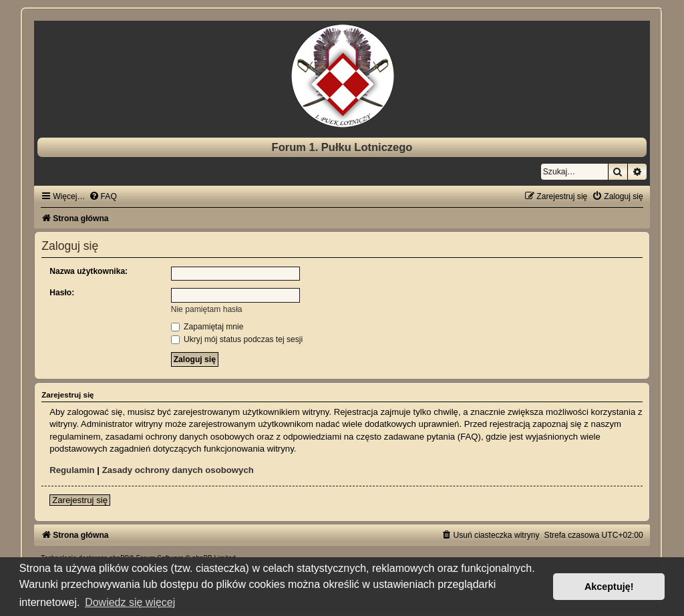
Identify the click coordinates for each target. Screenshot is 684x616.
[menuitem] (103, 196)
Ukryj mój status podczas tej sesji (237, 339)
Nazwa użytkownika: (89, 271)
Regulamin (72, 470)
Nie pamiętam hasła (207, 309)
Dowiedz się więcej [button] (130, 602)
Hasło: (62, 293)
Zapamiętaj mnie (207, 327)
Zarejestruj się (80, 500)
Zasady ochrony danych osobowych (178, 470)
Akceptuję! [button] (609, 587)
